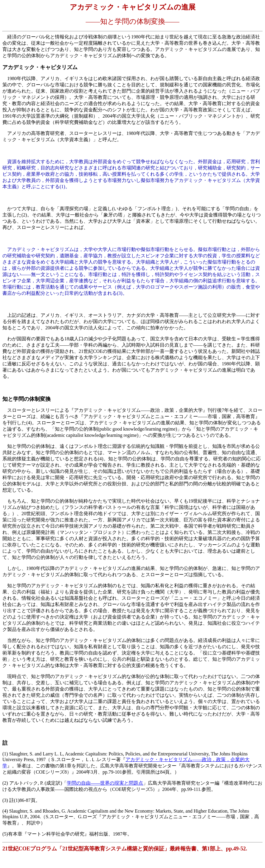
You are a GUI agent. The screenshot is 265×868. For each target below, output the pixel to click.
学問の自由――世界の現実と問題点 (105, 783)
